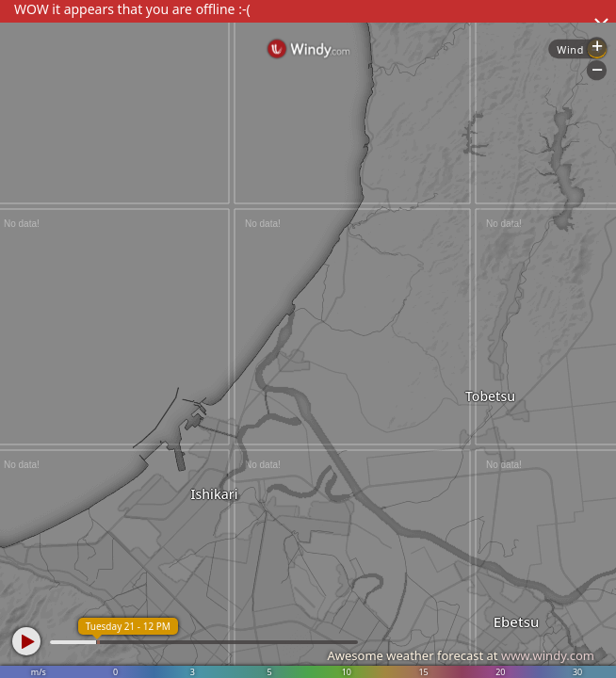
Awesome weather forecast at (461, 655)
